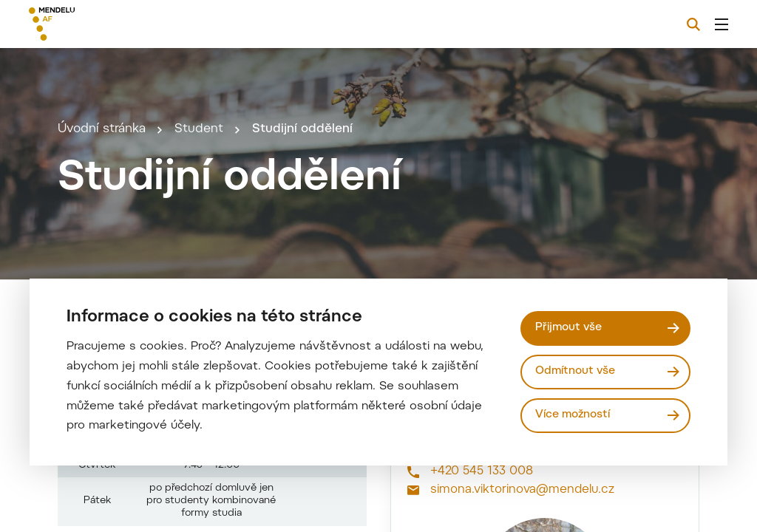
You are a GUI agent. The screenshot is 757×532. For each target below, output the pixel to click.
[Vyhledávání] (693, 24)
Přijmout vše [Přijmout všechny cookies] (569, 328)
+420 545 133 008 (482, 511)
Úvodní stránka (102, 149)
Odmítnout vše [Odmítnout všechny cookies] (576, 371)
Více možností (573, 415)
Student (199, 149)
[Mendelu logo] (109, 24)
